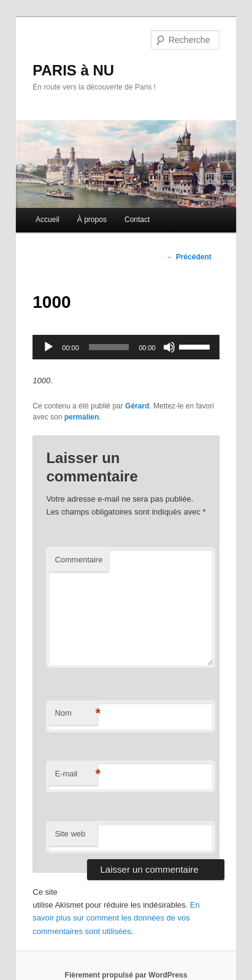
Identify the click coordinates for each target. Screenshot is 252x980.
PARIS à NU (73, 70)
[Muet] (169, 347)
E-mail (76, 774)
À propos (92, 220)
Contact (137, 220)
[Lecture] (48, 347)
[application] (126, 347)
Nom (76, 714)
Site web (70, 834)
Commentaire (78, 560)
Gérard (137, 406)
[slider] (109, 347)
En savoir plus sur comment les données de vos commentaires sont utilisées (116, 918)
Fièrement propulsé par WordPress (126, 975)
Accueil (48, 220)
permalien (82, 417)
